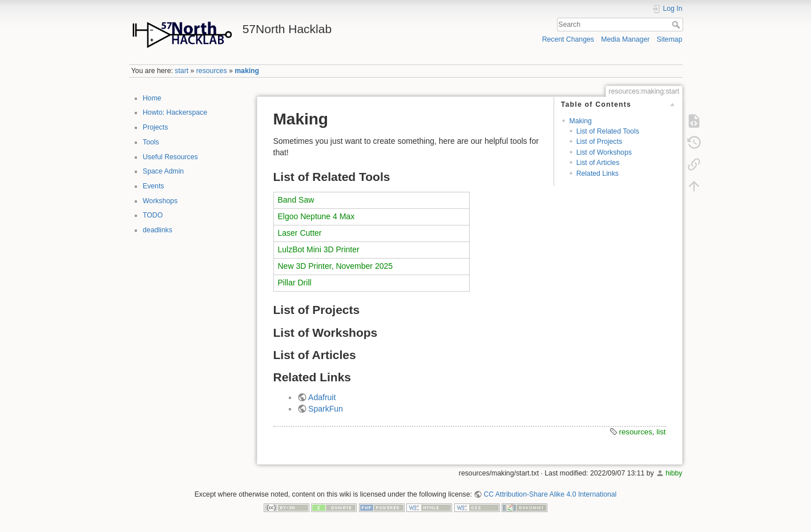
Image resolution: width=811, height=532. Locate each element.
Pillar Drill (295, 283)
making (247, 71)
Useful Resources (170, 157)
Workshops (160, 201)
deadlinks (158, 230)
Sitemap (670, 39)
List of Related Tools (608, 131)
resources (212, 71)
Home (152, 98)
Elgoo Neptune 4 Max (316, 216)
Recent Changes (568, 39)
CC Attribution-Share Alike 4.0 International (550, 494)
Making (580, 121)
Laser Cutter (300, 233)
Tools (151, 142)
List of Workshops (604, 152)
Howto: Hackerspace (175, 112)
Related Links (598, 174)
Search (677, 25)
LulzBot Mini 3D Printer (319, 249)
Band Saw (296, 200)
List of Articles (598, 163)
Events (153, 186)
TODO (153, 215)
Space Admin (163, 171)
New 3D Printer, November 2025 (336, 266)
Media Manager (625, 39)
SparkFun (326, 409)
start (181, 71)
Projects (155, 127)
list (661, 432)
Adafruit (322, 397)
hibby (674, 473)
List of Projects (599, 142)
